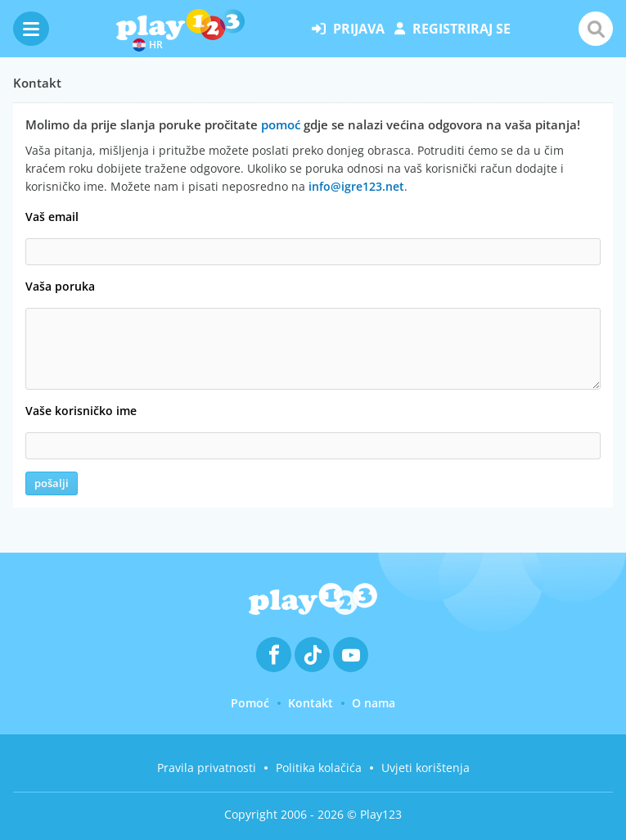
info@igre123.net (356, 186)
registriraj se (453, 29)
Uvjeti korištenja (426, 768)
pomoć (281, 124)
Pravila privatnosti (207, 768)
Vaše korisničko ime (81, 411)
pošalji (52, 483)
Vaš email (52, 217)
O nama (374, 703)
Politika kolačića (319, 768)
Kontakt (311, 703)
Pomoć (250, 703)
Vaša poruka (60, 286)
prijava (348, 29)
